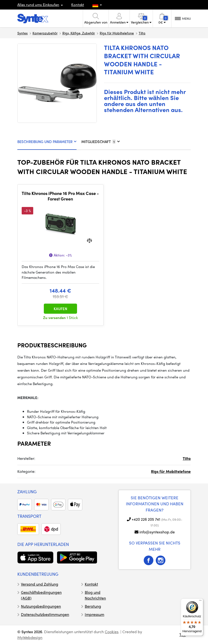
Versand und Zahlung (40, 584)
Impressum (94, 614)
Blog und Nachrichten (95, 595)
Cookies (112, 632)
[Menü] (200, 601)
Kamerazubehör (45, 33)
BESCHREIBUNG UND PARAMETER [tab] (47, 142)
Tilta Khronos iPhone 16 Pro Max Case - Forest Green (60, 196)
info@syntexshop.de (157, 532)
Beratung (93, 606)
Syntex (23, 33)
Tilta (142, 33)
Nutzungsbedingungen (41, 606)
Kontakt (78, 5)
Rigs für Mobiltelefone (117, 33)
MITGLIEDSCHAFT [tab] (101, 142)
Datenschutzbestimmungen (45, 614)
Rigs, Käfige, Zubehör (79, 33)
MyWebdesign (30, 637)
